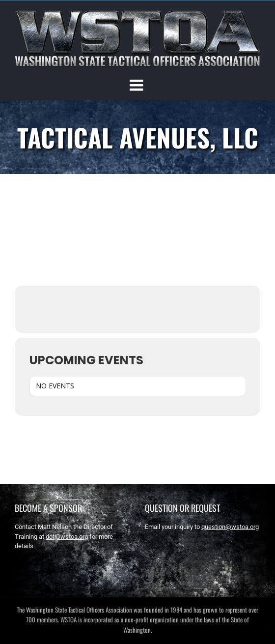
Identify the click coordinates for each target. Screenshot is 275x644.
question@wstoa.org (230, 527)
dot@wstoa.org (67, 537)
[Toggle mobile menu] (137, 85)
